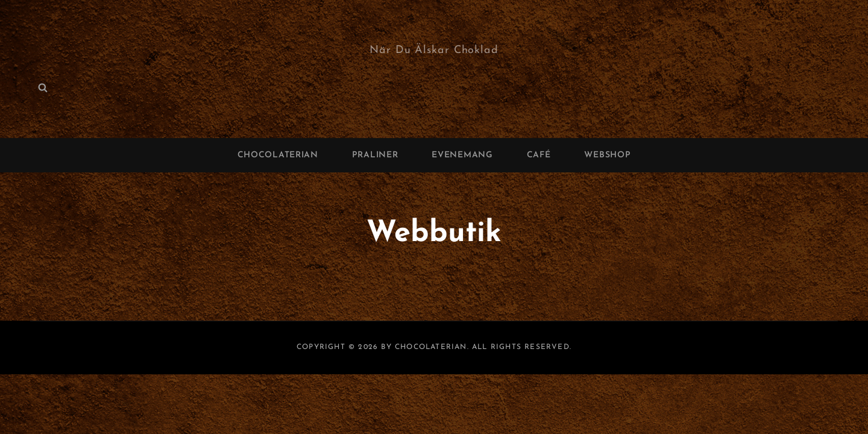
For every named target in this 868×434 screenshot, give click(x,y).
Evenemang (462, 155)
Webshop (607, 155)
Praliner (375, 155)
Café (539, 155)
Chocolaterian (278, 155)
